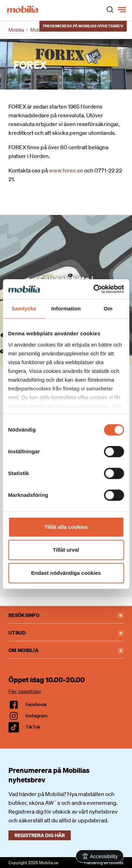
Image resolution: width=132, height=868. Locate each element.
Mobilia (16, 30)
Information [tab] (66, 308)
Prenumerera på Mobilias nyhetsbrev (83, 26)
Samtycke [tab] (24, 308)
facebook (36, 704)
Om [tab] (108, 308)
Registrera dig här (40, 835)
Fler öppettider (25, 691)
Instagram (36, 716)
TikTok (33, 727)
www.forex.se (66, 170)
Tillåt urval (66, 550)
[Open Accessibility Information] (100, 856)
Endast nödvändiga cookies (66, 573)
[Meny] (123, 10)
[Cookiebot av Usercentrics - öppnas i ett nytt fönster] (94, 289)
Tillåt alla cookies (66, 527)
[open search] (110, 9)
